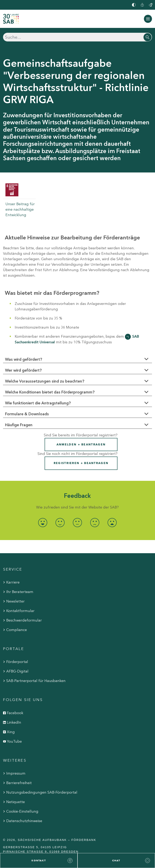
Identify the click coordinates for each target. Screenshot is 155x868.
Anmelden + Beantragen (81, 445)
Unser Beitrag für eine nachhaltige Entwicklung (20, 209)
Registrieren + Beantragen (81, 463)
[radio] (43, 523)
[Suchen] (77, 37)
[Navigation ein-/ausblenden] (148, 19)
